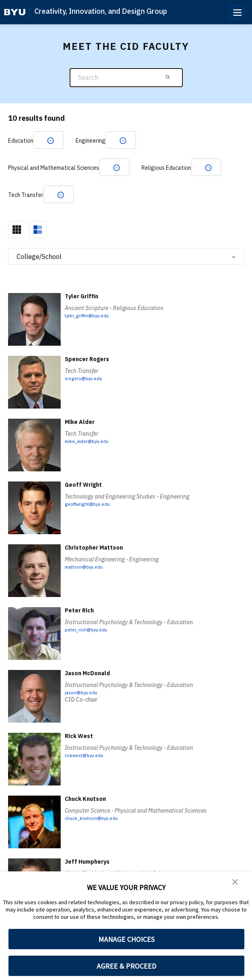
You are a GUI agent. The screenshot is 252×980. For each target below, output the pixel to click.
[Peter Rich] (34, 644)
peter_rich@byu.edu (90, 640)
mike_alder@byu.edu (91, 452)
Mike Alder (80, 433)
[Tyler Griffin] (34, 330)
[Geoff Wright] (34, 519)
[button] (236, 883)
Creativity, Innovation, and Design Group (101, 11)
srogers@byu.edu (87, 389)
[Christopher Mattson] (34, 581)
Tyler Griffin (82, 307)
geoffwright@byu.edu (93, 515)
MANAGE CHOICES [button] (126, 939)
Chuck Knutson (85, 810)
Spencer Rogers (87, 370)
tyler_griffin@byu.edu (92, 326)
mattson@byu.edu (88, 578)
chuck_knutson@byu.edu (96, 829)
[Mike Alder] (34, 456)
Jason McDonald (87, 684)
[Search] (126, 78)
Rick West (79, 747)
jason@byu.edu (84, 703)
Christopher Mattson (94, 558)
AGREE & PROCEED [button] (126, 966)
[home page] (15, 12)
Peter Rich (79, 621)
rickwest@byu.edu (88, 766)
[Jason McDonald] (34, 707)
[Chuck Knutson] (34, 833)
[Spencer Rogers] (34, 393)
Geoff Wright (83, 496)
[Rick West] (34, 770)
